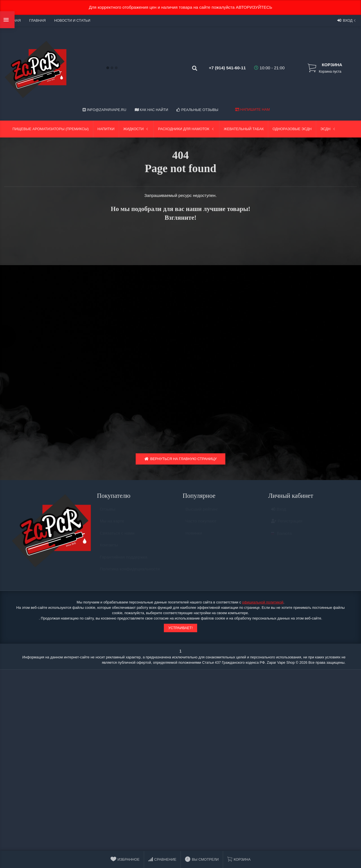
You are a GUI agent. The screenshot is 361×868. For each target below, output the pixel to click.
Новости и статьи (72, 20)
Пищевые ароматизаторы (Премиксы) (50, 129)
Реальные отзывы (197, 110)
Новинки (194, 537)
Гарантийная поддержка (124, 561)
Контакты (109, 549)
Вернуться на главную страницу (181, 460)
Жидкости (136, 129)
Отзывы (108, 513)
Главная (37, 20)
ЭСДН (328, 129)
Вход (347, 20)
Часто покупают (201, 525)
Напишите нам (252, 109)
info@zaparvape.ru (104, 110)
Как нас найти (151, 110)
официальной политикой (263, 604)
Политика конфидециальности (130, 573)
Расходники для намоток (186, 129)
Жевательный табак (244, 129)
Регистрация (287, 525)
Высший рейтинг (202, 513)
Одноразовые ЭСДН (292, 129)
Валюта (281, 537)
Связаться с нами (117, 537)
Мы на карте (112, 525)
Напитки (106, 129)
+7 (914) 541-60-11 (223, 68)
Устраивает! (180, 630)
